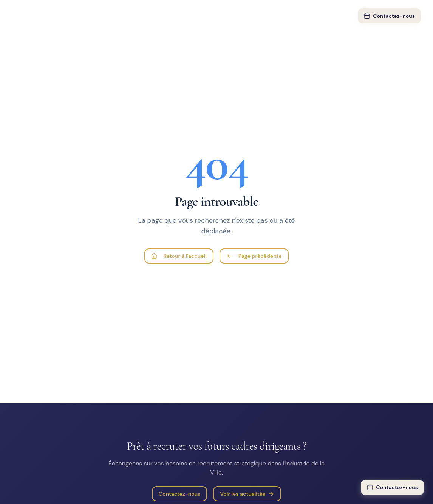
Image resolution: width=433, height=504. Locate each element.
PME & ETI (232, 16)
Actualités (307, 16)
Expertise (138, 16)
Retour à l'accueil (179, 256)
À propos (269, 16)
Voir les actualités (247, 494)
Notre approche (187, 16)
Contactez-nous (389, 16)
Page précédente (254, 256)
